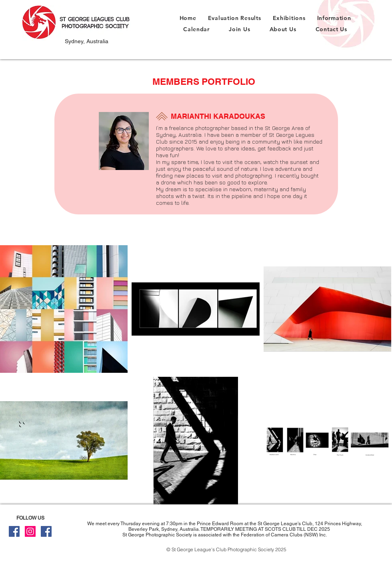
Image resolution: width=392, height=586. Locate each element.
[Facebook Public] (14, 531)
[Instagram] (30, 531)
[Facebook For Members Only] (46, 531)
